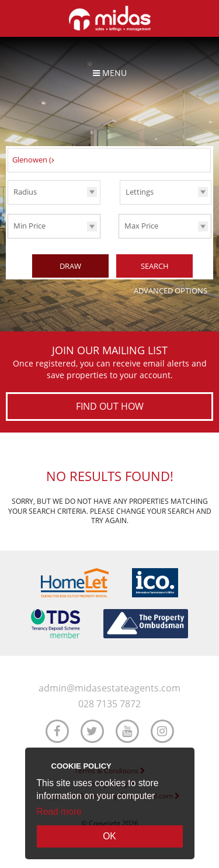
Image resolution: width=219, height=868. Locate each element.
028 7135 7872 (109, 704)
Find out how (110, 406)
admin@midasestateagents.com (109, 688)
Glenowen (35, 160)
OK (109, 836)
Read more (59, 812)
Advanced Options (171, 291)
